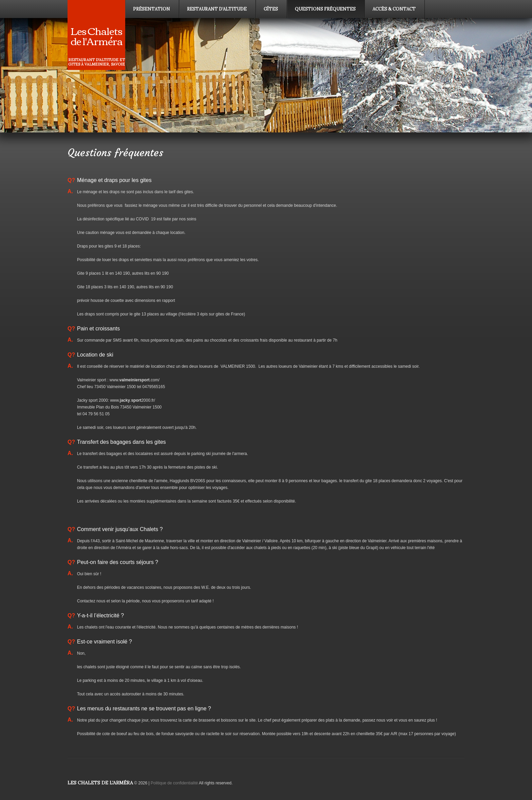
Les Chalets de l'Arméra (97, 35)
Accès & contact (394, 9)
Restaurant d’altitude (217, 9)
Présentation (151, 9)
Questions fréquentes (325, 9)
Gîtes (271, 9)
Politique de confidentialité (174, 783)
